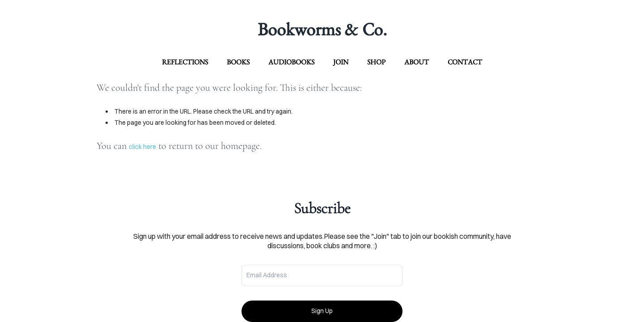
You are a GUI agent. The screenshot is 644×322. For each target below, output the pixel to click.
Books (238, 62)
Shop (376, 62)
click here (142, 147)
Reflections (185, 62)
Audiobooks (291, 62)
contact (465, 62)
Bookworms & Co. (322, 29)
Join (341, 62)
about (417, 62)
